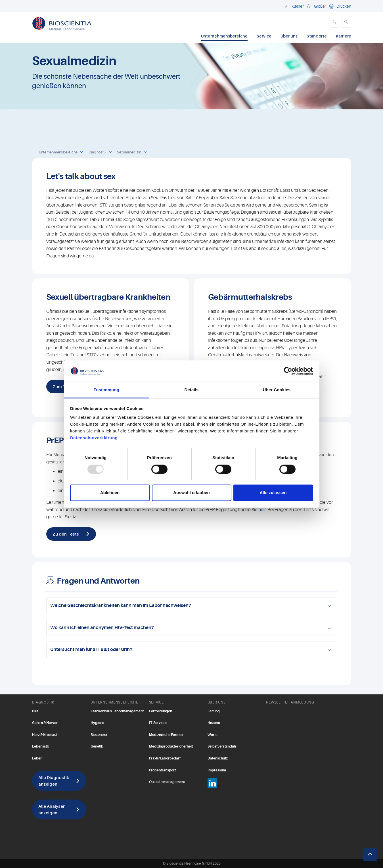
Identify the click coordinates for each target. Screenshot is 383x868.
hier (262, 510)
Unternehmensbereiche (224, 36)
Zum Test (62, 386)
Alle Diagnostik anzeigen (54, 781)
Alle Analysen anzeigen (52, 809)
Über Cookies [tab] (277, 390)
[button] (293, 6)
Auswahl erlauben (191, 493)
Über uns (289, 36)
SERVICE (156, 702)
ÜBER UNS (217, 702)
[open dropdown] (82, 152)
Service (264, 36)
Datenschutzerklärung (94, 438)
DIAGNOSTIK (43, 702)
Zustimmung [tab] (106, 390)
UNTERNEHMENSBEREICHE (114, 702)
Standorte (317, 36)
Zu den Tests (66, 534)
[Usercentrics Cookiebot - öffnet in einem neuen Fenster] (288, 371)
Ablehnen (110, 493)
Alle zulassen (273, 493)
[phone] (334, 22)
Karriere (344, 36)
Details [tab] (192, 390)
